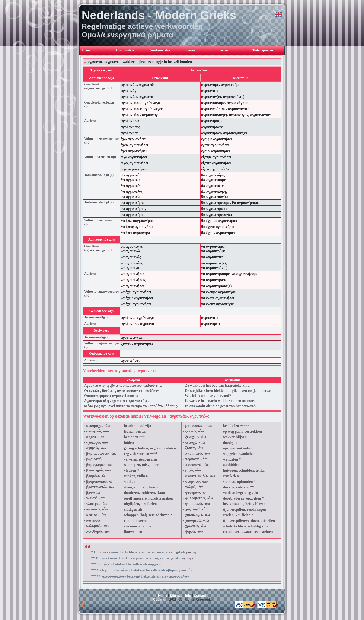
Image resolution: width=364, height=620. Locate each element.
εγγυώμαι (188, 558)
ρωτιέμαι (193, 552)
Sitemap (176, 596)
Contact (200, 596)
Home (163, 596)
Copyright (161, 599)
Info (188, 596)
